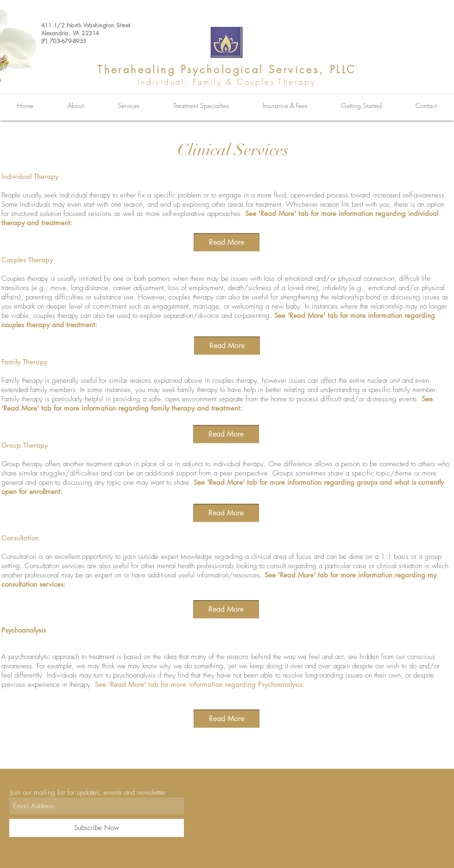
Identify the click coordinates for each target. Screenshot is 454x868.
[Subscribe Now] (97, 828)
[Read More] (227, 242)
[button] (227, 719)
